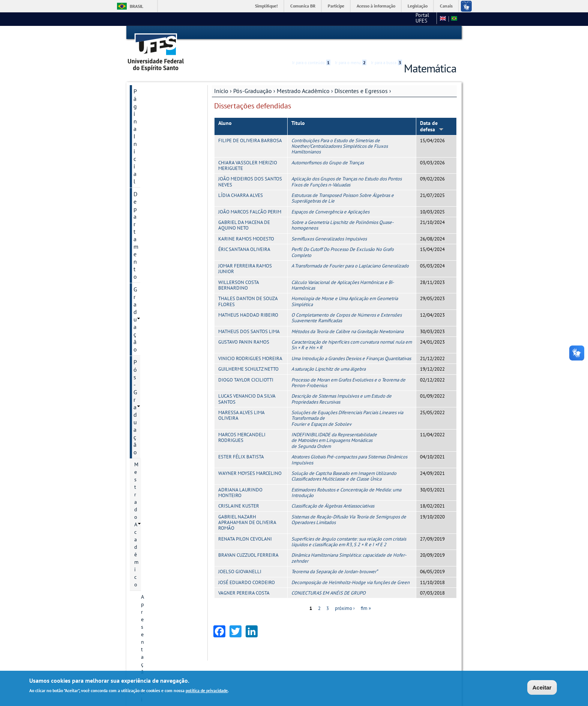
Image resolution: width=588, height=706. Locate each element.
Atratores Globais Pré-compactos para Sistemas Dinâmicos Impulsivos (349, 446)
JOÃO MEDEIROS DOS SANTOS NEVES (250, 169)
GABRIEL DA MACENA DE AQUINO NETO (244, 212)
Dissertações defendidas (162, 234)
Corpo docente (158, 301)
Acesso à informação (376, 6)
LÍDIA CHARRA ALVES (241, 182)
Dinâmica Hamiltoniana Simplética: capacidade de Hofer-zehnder (349, 545)
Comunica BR (303, 6)
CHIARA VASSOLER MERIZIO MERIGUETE (248, 152)
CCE (395, 19)
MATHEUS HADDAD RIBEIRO (248, 302)
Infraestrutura (157, 327)
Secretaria (152, 179)
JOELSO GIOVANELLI (240, 558)
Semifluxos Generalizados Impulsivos (329, 226)
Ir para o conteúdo (311, 33)
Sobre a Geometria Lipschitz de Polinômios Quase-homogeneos (343, 212)
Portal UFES (372, 19)
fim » (366, 596)
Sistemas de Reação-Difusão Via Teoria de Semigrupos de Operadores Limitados (349, 506)
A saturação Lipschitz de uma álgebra (328, 356)
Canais (446, 6)
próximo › (345, 596)
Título (298, 110)
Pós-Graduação (253, 78)
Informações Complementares (160, 356)
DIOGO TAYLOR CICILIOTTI (246, 367)
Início (221, 78)
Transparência (151, 398)
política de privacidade (207, 691)
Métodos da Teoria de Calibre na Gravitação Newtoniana (347, 318)
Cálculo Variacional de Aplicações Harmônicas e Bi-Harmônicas (343, 272)
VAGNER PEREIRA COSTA (244, 580)
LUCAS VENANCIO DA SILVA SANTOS (247, 386)
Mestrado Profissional (159, 373)
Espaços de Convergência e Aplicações (330, 199)
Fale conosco (419, 19)
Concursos (147, 449)
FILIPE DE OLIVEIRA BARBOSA (250, 127)
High (420, 33)
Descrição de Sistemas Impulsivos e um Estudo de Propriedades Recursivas (341, 386)
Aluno (225, 110)
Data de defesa (432, 113)
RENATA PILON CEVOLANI (245, 526)
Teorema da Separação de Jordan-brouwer (334, 558)
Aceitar (542, 687)
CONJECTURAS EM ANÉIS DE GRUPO (328, 580)
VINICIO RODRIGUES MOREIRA (250, 345)
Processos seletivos (163, 288)
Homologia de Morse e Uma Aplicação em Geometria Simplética (345, 288)
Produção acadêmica (164, 314)
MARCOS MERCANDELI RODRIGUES (242, 424)
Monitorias (147, 411)
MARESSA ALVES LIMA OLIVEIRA (241, 402)
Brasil (136, 6)
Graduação (147, 104)
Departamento (152, 91)
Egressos (158, 217)
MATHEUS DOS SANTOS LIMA (249, 318)
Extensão (145, 436)
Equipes (144, 424)
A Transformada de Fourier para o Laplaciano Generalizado (350, 253)
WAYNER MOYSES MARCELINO (250, 460)
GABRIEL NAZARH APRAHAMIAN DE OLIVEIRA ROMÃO (247, 509)
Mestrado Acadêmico (303, 78)
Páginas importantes (160, 462)
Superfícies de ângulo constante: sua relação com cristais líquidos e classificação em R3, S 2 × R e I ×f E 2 (349, 529)
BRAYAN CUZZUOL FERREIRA (248, 542)
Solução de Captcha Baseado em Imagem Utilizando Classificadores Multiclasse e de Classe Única (344, 463)
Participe (336, 6)
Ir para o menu (351, 33)
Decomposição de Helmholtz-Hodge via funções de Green (350, 569)
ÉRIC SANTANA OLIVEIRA (244, 236)
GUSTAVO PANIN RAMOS (244, 329)
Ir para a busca (386, 33)
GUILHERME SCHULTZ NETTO (248, 356)
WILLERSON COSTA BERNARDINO (238, 272)
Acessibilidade (412, 33)
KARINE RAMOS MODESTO (246, 226)
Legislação (418, 6)
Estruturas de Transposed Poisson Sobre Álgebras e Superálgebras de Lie (343, 185)
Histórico (151, 154)
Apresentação (156, 141)
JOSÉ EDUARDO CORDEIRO (247, 569)
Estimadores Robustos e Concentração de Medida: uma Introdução (346, 479)
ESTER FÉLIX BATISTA (241, 444)
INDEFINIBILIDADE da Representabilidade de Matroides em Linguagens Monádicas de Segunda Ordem (334, 427)
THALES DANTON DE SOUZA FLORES (248, 288)
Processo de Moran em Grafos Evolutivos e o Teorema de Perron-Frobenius (348, 370)
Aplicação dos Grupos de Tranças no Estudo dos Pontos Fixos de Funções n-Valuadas (346, 169)
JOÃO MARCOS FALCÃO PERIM (250, 199)
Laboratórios (150, 385)
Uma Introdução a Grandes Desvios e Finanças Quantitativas (351, 345)
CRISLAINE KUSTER (239, 493)
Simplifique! (266, 6)
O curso (150, 263)
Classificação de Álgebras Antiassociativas (333, 493)
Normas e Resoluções (165, 276)
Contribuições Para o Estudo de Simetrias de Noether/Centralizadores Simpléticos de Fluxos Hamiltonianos (340, 133)
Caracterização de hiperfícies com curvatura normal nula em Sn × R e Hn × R (352, 332)
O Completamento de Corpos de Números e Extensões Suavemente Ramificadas (346, 305)
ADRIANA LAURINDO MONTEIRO (240, 479)
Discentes (159, 204)
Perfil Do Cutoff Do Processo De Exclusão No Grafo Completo (343, 239)
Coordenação (156, 167)
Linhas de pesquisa (163, 250)
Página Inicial (151, 78)
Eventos (150, 339)
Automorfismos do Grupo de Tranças (328, 149)
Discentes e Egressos (361, 78)
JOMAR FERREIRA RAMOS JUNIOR (245, 255)
